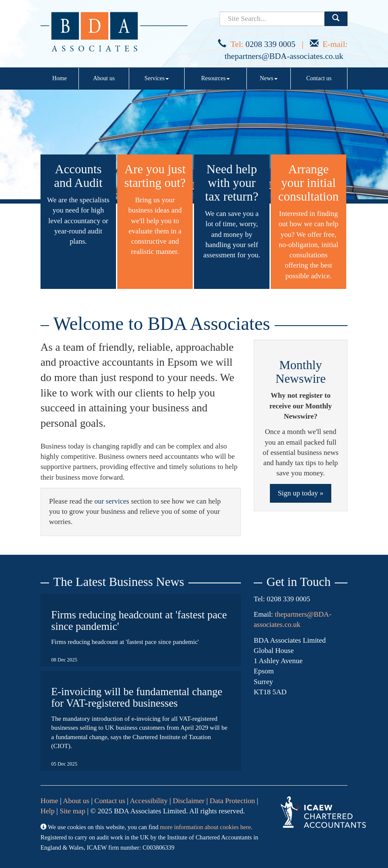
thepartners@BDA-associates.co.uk (284, 56)
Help (48, 811)
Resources (216, 78)
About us (104, 78)
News (269, 78)
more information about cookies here (205, 827)
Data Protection (232, 801)
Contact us (319, 78)
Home (59, 78)
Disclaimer (189, 801)
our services (112, 501)
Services (157, 78)
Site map (72, 811)
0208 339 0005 (271, 44)
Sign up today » (300, 493)
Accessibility (149, 801)
